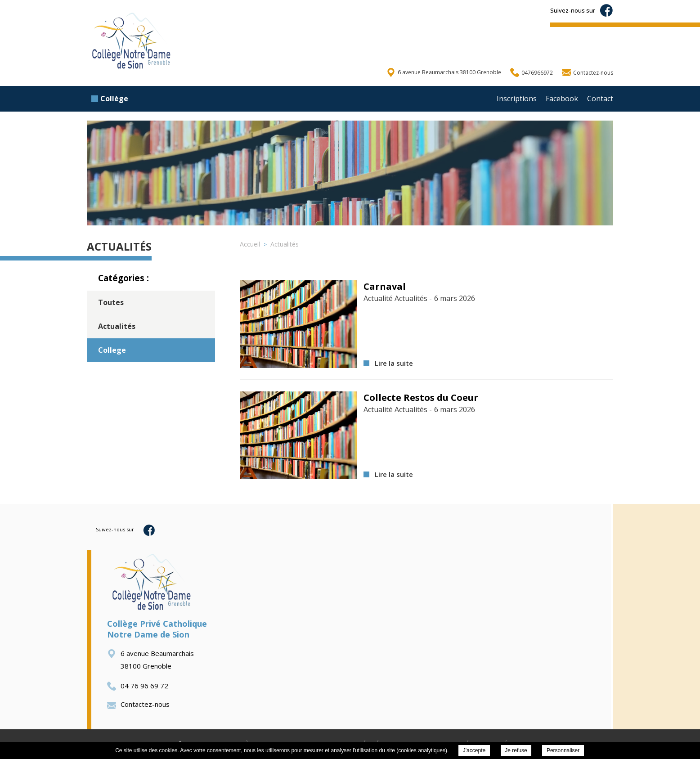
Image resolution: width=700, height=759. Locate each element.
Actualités (117, 326)
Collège (110, 99)
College (112, 350)
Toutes (111, 302)
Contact (600, 99)
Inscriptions (517, 99)
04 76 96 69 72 (138, 686)
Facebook (562, 99)
